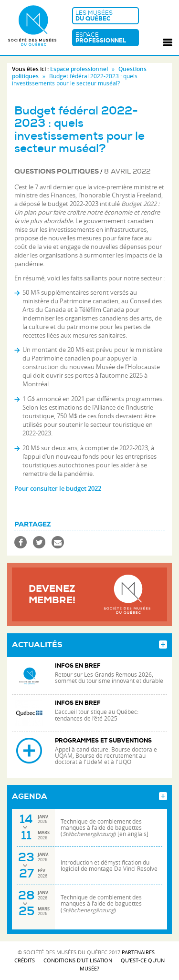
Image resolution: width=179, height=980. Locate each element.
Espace (105, 38)
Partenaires (138, 952)
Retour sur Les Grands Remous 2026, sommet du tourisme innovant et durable (110, 678)
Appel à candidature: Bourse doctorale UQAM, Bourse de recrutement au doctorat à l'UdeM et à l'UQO (106, 756)
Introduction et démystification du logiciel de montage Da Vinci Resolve (109, 866)
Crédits (25, 960)
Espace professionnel (79, 69)
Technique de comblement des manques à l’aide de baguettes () (101, 903)
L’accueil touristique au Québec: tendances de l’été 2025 (97, 715)
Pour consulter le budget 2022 (58, 488)
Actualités (37, 645)
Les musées (105, 16)
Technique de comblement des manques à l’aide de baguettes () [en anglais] (105, 828)
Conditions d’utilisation (78, 960)
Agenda (30, 796)
